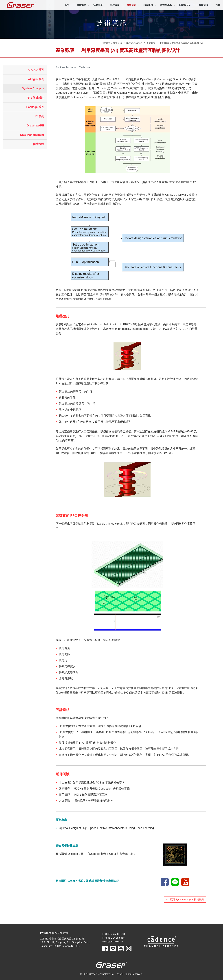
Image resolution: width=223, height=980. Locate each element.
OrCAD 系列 (36, 70)
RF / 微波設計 (35, 98)
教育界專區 (166, 5)
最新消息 (81, 5)
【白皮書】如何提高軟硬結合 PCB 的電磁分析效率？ (92, 783)
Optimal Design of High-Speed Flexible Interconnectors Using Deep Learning (106, 828)
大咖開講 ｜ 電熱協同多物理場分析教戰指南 (86, 801)
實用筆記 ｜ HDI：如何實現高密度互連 (83, 795)
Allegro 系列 (36, 79)
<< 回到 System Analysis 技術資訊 (185, 900)
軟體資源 (203, 5)
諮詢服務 (148, 5)
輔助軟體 (38, 144)
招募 (218, 5)
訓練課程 (115, 5)
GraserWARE (35, 126)
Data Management (32, 135)
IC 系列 (39, 116)
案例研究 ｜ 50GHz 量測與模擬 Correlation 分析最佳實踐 (94, 789)
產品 (67, 5)
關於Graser (185, 5)
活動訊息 (98, 5)
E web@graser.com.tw (115, 941)
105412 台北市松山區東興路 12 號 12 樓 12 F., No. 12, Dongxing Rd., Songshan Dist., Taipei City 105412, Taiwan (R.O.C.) (65, 942)
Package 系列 (35, 107)
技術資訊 (131, 5)
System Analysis (134, 43)
